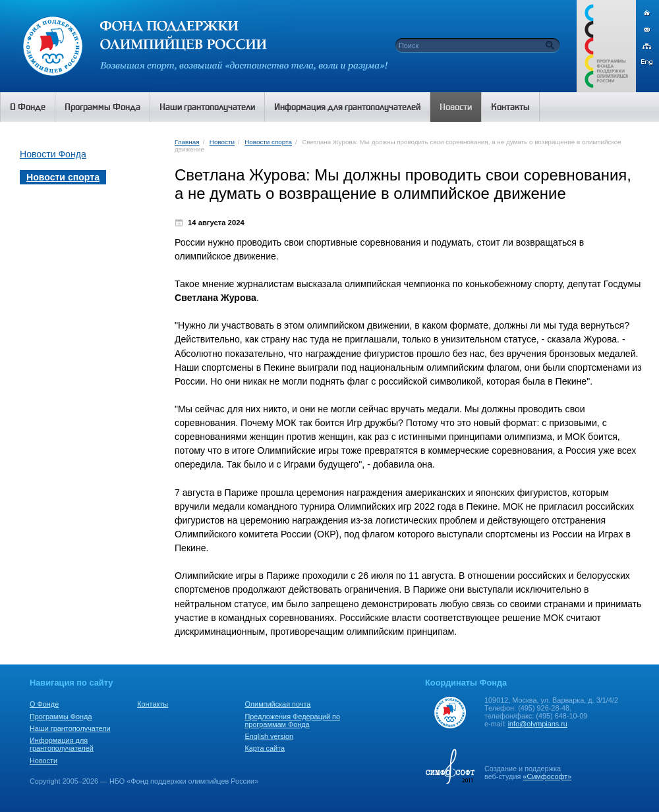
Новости (222, 142)
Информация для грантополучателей (62, 744)
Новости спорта (268, 142)
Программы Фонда (61, 717)
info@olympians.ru (538, 724)
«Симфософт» (547, 776)
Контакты (153, 704)
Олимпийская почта (277, 704)
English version (269, 736)
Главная (187, 142)
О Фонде (44, 704)
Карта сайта (265, 748)
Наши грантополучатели (70, 728)
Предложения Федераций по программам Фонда (292, 720)
